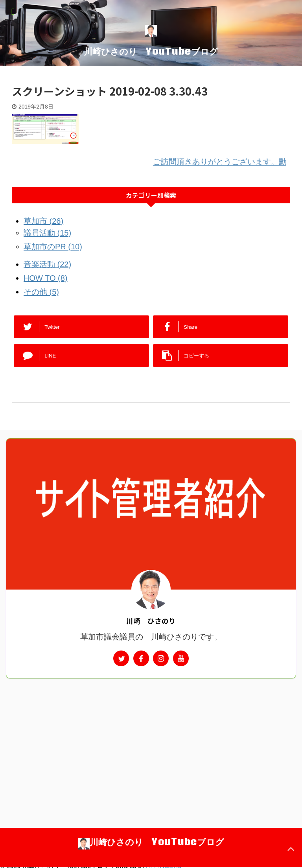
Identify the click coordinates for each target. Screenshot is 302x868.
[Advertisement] (151, 737)
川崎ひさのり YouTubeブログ (151, 51)
